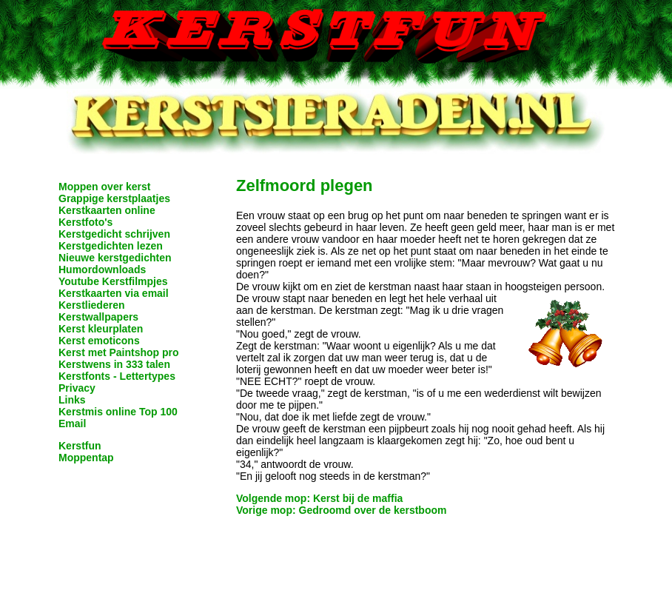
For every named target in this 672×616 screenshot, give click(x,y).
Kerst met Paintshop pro (119, 352)
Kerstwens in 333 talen (114, 364)
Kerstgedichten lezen (111, 246)
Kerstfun (80, 446)
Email (72, 423)
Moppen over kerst (104, 187)
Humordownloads (102, 269)
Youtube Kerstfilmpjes (113, 281)
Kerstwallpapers (98, 317)
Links (72, 400)
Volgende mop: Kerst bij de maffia (319, 498)
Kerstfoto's (85, 222)
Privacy (77, 388)
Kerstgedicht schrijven (114, 234)
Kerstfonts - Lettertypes (117, 376)
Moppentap (86, 458)
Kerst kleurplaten (101, 329)
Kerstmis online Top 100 (118, 412)
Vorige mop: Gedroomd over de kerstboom (341, 510)
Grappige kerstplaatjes (114, 198)
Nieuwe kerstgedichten (115, 258)
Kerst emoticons (99, 341)
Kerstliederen (91, 305)
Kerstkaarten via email (114, 293)
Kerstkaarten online (107, 210)
